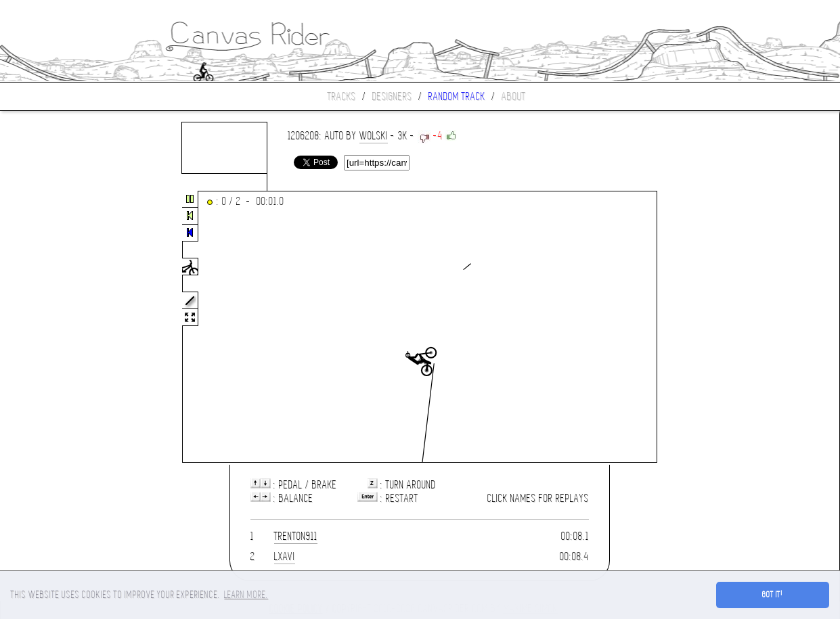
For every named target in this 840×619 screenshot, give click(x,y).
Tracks (342, 96)
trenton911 (296, 536)
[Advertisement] (57, 327)
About (514, 96)
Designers (392, 96)
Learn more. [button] (246, 595)
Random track (457, 96)
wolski (374, 136)
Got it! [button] (773, 595)
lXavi (285, 556)
